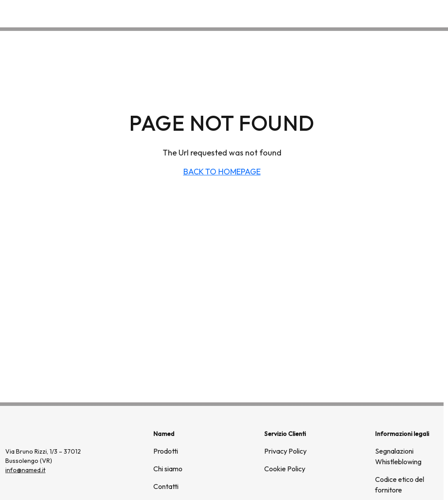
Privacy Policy (285, 451)
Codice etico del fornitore (400, 485)
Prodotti (166, 451)
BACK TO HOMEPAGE (222, 172)
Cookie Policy (285, 469)
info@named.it (25, 470)
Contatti (421, 13)
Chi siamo (378, 13)
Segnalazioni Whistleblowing (398, 456)
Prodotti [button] (330, 13)
